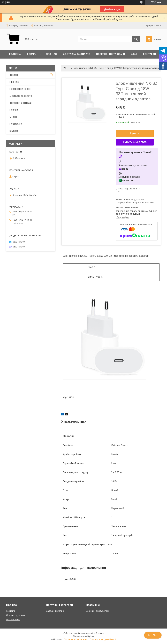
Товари (32, 54)
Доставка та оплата (76, 54)
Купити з (135, 142)
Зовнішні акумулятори (98, 611)
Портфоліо (16, 124)
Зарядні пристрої (55, 611)
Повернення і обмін (20, 89)
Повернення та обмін (111, 54)
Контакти (150, 54)
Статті (13, 117)
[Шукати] (136, 39)
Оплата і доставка (16, 615)
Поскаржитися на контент (76, 639)
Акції (134, 54)
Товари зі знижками (21, 103)
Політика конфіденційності (103, 639)
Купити (135, 133)
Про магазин (13, 619)
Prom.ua (100, 633)
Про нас (51, 54)
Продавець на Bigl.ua (83, 636)
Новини (14, 110)
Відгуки (14, 131)
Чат (153, 635)
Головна (15, 54)
